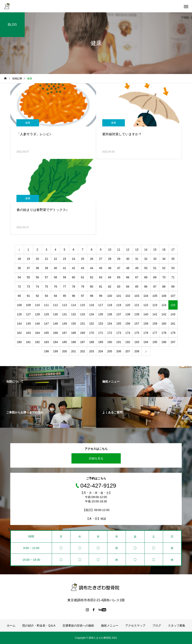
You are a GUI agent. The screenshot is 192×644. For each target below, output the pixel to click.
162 (19, 333)
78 (74, 287)
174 (128, 333)
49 (137, 268)
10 (110, 250)
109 (28, 305)
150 (73, 324)
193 (137, 342)
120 (128, 305)
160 (164, 324)
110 (37, 305)
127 (28, 314)
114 (73, 305)
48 (128, 268)
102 (128, 296)
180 (19, 342)
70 (164, 277)
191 (119, 342)
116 (91, 305)
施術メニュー (110, 626)
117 (101, 305)
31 (137, 259)
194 (146, 342)
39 (46, 268)
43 (83, 268)
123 (155, 305)
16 (164, 250)
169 (82, 333)
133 (82, 314)
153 (101, 324)
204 (101, 351)
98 (92, 296)
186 (73, 342)
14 (146, 250)
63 (101, 277)
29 (119, 259)
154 (110, 324)
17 (173, 250)
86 (146, 287)
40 (55, 268)
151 (82, 324)
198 (46, 351)
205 (110, 351)
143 (173, 314)
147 (46, 324)
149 (64, 324)
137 (119, 314)
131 (64, 314)
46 (110, 268)
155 (119, 324)
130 (55, 314)
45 (101, 268)
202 (82, 351)
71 (173, 277)
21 (46, 259)
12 (128, 250)
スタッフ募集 (177, 626)
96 (74, 296)
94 (55, 296)
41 (64, 268)
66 (128, 277)
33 (155, 259)
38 (37, 268)
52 (164, 268)
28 (110, 259)
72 (19, 287)
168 (73, 333)
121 (137, 305)
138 (128, 314)
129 (46, 314)
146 (37, 324)
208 (137, 351)
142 (164, 314)
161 (173, 324)
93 (46, 296)
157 (137, 324)
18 (19, 259)
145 (28, 324)
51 (155, 268)
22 (55, 259)
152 (91, 324)
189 (101, 342)
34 (164, 259)
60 (74, 277)
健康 (28, 123)
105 (155, 296)
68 (146, 277)
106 (164, 296)
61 (83, 277)
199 (55, 351)
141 (155, 314)
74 (37, 287)
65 (119, 277)
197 (173, 342)
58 (55, 277)
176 (146, 333)
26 (92, 259)
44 (92, 268)
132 (73, 314)
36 (19, 268)
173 (119, 333)
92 (37, 296)
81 (101, 287)
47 (119, 268)
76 (55, 287)
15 (155, 250)
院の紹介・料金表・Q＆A (39, 626)
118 (110, 305)
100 (110, 296)
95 (64, 296)
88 (164, 287)
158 (146, 324)
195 (155, 342)
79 (83, 287)
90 (19, 296)
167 (64, 333)
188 (91, 342)
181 (28, 342)
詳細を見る (96, 458)
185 (64, 342)
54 (19, 277)
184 (55, 342)
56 (37, 277)
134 (91, 314)
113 (64, 305)
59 (64, 277)
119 (119, 305)
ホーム (11, 626)
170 (91, 333)
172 (110, 333)
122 (146, 305)
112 (55, 305)
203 (91, 351)
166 (55, 333)
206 (119, 351)
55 (28, 277)
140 (146, 314)
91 (28, 296)
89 (173, 287)
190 (110, 342)
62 (92, 277)
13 (137, 250)
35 (173, 259)
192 (128, 342)
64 (110, 277)
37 (28, 268)
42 (74, 268)
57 (46, 277)
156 (128, 324)
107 (173, 296)
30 (128, 259)
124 (164, 305)
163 (28, 333)
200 (64, 351)
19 (28, 259)
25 (83, 259)
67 (137, 277)
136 (110, 314)
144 (19, 324)
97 (83, 296)
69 (155, 277)
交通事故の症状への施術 (78, 626)
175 (137, 333)
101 (119, 296)
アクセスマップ (135, 626)
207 (128, 351)
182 (37, 342)
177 (155, 333)
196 (164, 342)
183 (46, 342)
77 (64, 287)
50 (146, 268)
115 (82, 305)
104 (146, 296)
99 (101, 296)
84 (128, 287)
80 (92, 287)
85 (137, 287)
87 (155, 287)
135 (101, 314)
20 (37, 259)
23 (64, 259)
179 (173, 333)
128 (37, 314)
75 (46, 287)
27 (101, 259)
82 (110, 287)
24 (74, 259)
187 (82, 342)
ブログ (157, 626)
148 (55, 324)
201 (73, 351)
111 (46, 305)
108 (19, 305)
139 (137, 314)
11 (119, 250)
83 (119, 287)
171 (101, 333)
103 (137, 296)
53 (173, 268)
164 (37, 333)
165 (46, 333)
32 (146, 259)
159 (155, 324)
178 (164, 333)
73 (28, 287)
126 (19, 314)
